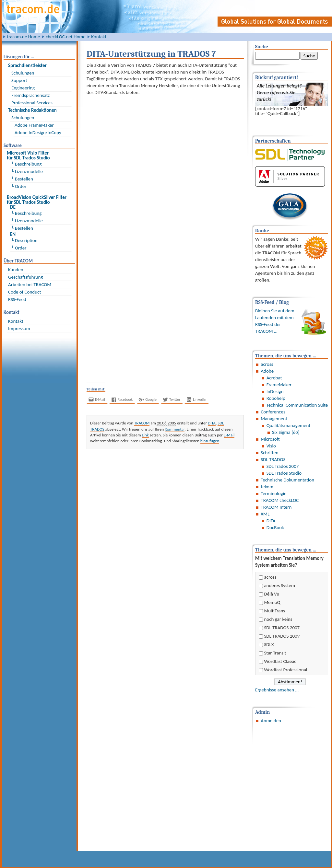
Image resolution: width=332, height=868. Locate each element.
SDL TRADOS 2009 (282, 636)
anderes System (279, 585)
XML (265, 514)
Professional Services (32, 103)
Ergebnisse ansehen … (277, 690)
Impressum (19, 329)
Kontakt (99, 37)
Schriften (269, 453)
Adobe (267, 371)
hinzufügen (210, 441)
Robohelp (276, 398)
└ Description (24, 240)
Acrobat (274, 378)
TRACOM (142, 423)
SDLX (269, 644)
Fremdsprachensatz (31, 95)
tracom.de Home (23, 37)
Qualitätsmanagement (289, 425)
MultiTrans (274, 611)
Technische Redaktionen (32, 110)
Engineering (23, 88)
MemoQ (272, 602)
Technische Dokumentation (287, 480)
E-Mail (229, 435)
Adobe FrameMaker (34, 125)
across (267, 364)
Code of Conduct (24, 292)
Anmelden (271, 721)
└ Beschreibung (26, 164)
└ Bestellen (22, 179)
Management (274, 419)
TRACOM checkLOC (280, 500)
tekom (267, 487)
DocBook (275, 527)
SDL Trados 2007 (283, 466)
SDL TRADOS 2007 (282, 628)
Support (19, 80)
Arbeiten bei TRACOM (30, 284)
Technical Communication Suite (297, 405)
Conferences (273, 412)
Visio (271, 446)
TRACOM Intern (276, 507)
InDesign (275, 391)
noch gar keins (278, 619)
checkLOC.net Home (66, 37)
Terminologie (273, 493)
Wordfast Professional (285, 670)
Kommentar (175, 429)
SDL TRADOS (273, 459)
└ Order (19, 186)
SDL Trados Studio (284, 473)
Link (145, 435)
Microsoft (270, 439)
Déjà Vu (272, 594)
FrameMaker (279, 385)
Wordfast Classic (280, 661)
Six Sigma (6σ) (286, 432)
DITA (271, 521)
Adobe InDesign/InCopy (38, 133)
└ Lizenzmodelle (27, 171)
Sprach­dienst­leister (27, 65)
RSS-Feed (17, 299)
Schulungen (23, 73)
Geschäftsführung (25, 277)
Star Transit (275, 653)
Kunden (16, 270)
